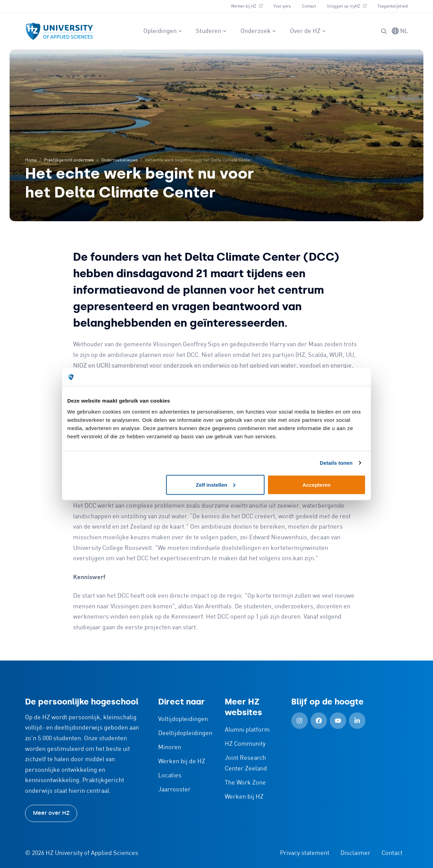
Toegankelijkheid (393, 6)
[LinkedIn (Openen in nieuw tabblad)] (357, 721)
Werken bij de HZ (182, 762)
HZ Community (245, 744)
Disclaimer (355, 853)
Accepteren (317, 484)
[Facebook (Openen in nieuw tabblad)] (319, 721)
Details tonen (336, 463)
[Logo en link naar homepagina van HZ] (59, 31)
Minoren (170, 747)
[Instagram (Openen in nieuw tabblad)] (300, 721)
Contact (309, 6)
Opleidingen (163, 31)
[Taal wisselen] (400, 31)
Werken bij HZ (249, 5)
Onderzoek (258, 31)
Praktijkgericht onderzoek (69, 160)
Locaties (170, 776)
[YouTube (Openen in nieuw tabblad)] (338, 721)
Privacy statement (305, 853)
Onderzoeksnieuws (119, 160)
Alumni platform (247, 730)
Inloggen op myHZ (349, 5)
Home (31, 160)
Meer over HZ (51, 813)
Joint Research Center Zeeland (246, 763)
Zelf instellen (216, 484)
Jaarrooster (174, 790)
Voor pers (282, 6)
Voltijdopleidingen (183, 719)
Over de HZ (308, 31)
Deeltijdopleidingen (185, 733)
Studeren (211, 31)
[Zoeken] (384, 31)
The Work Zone (245, 783)
